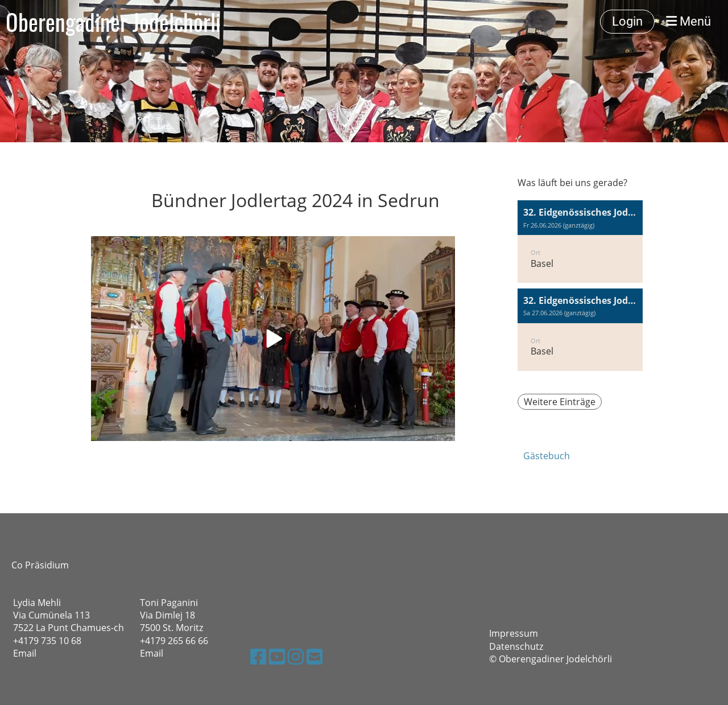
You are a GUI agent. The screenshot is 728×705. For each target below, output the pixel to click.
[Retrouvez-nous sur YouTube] (277, 656)
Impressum (514, 633)
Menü (688, 21)
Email (25, 653)
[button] (580, 242)
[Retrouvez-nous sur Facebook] (258, 656)
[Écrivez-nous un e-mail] (315, 656)
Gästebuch (547, 456)
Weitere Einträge (560, 402)
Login (627, 21)
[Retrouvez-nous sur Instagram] (296, 656)
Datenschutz (516, 646)
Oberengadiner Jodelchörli (113, 22)
